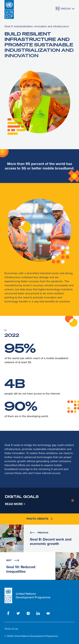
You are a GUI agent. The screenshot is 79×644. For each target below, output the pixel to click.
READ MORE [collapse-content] (14, 504)
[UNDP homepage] (9, 9)
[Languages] (65, 9)
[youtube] (48, 613)
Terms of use (11, 629)
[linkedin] (38, 613)
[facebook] (8, 613)
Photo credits (39, 519)
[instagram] (28, 613)
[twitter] (18, 613)
